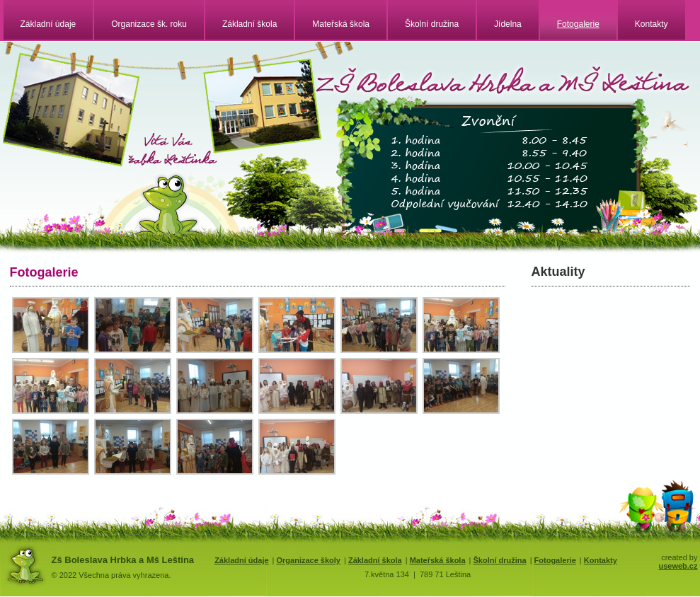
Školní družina (432, 24)
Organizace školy (308, 560)
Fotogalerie (578, 24)
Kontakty (652, 24)
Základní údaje (48, 24)
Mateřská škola (341, 24)
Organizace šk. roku (149, 24)
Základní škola (249, 24)
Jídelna (508, 24)
